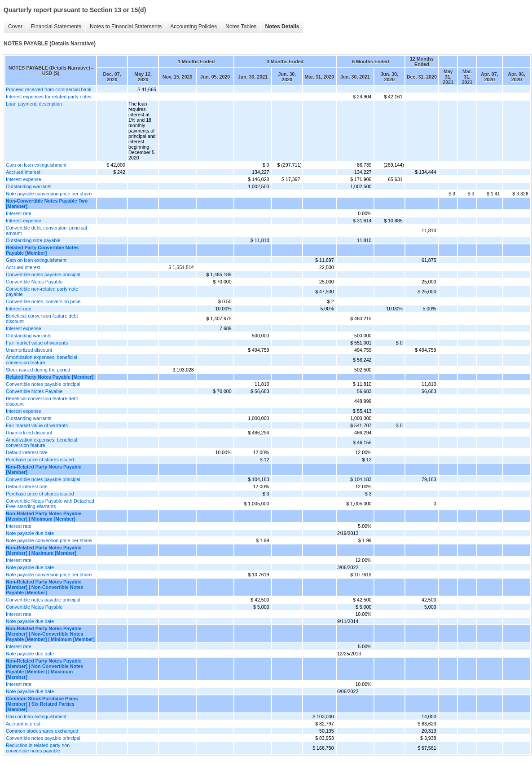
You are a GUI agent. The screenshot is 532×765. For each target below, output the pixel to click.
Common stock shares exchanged (42, 731)
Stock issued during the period (38, 370)
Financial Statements (56, 27)
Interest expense (24, 179)
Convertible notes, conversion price (43, 301)
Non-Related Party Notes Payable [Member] (44, 469)
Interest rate (19, 213)
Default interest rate (27, 452)
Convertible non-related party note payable (42, 292)
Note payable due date (30, 533)
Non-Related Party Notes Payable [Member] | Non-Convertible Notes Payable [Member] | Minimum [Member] (50, 634)
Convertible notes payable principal (43, 274)
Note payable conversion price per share (49, 194)
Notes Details (282, 27)
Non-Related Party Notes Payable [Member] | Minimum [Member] (44, 516)
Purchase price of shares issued (40, 460)
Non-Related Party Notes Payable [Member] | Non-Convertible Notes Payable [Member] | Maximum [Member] (44, 669)
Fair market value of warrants (37, 343)
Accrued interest (23, 172)
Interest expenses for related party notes (49, 97)
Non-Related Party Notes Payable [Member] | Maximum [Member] (44, 550)
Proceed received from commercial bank (49, 89)
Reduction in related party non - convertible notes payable (39, 748)
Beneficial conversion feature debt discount (42, 318)
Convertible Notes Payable (34, 282)
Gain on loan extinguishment (36, 165)
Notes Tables (241, 27)
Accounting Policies (193, 27)
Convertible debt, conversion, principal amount (46, 230)
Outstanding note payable (33, 240)
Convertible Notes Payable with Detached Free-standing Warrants (50, 504)
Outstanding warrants (29, 186)
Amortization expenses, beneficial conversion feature (42, 360)
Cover (15, 27)
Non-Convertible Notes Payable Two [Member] (47, 203)
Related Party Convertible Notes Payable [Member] (42, 250)
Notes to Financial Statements (126, 27)
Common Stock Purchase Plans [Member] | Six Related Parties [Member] (42, 704)
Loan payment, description (34, 104)
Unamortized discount (29, 350)
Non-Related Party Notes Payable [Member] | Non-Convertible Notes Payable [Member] (44, 587)
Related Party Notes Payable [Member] (50, 377)
